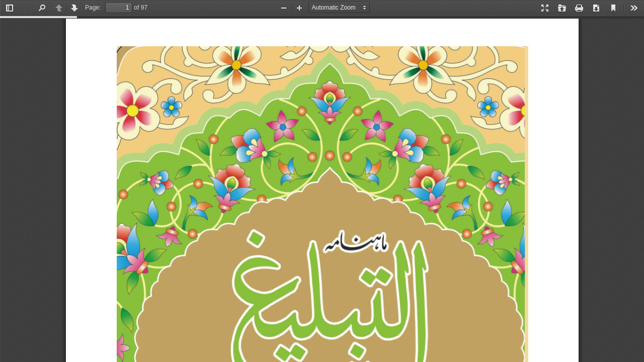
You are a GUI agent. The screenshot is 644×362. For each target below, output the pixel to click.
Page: (93, 8)
